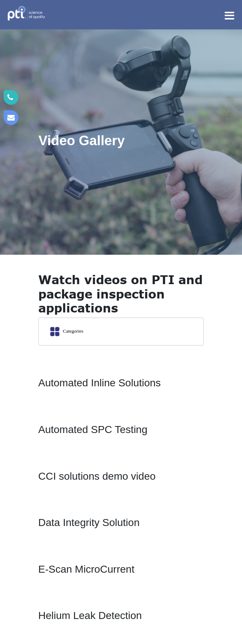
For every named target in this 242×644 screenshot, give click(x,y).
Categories (67, 332)
